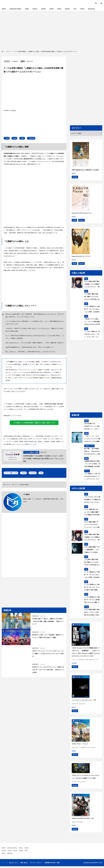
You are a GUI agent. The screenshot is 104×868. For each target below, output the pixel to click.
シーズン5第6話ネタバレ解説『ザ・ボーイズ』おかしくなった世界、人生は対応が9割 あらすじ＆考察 (92, 309)
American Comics (15, 9)
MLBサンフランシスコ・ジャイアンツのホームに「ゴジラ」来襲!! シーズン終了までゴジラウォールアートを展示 (48, 654)
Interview (91, 9)
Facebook (33, 473)
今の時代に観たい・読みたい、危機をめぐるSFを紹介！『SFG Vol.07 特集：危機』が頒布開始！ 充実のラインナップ (48, 621)
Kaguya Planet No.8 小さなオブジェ (82, 213)
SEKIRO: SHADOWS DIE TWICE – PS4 (83, 818)
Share (15, 138)
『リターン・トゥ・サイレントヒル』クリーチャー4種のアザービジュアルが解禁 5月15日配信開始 (92, 439)
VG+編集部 (15, 61)
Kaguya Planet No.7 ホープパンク (81, 256)
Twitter (24, 473)
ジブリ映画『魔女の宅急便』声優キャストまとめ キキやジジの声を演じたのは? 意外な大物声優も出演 (92, 297)
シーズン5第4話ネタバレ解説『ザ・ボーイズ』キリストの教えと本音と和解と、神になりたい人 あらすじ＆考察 (92, 587)
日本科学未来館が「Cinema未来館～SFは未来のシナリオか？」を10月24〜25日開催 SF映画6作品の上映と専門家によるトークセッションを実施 (43, 459)
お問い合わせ (24, 863)
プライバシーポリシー (36, 863)
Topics (82, 9)
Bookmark (32, 138)
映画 (86, 421)
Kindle (74, 220)
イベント (16, 485)
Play (75, 9)
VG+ (97, 863)
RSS (41, 473)
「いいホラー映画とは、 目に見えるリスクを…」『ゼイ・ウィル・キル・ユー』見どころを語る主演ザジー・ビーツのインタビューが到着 (92, 334)
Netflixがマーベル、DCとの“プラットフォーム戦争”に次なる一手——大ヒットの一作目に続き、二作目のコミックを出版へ (48, 670)
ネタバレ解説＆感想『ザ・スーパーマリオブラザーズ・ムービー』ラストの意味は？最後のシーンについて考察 (92, 525)
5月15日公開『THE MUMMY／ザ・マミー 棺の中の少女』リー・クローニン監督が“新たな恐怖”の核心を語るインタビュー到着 (92, 426)
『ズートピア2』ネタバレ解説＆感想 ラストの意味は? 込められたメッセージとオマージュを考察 (92, 500)
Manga (67, 9)
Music (59, 9)
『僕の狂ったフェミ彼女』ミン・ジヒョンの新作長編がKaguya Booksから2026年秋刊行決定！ (92, 322)
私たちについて (14, 863)
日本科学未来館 (24, 485)
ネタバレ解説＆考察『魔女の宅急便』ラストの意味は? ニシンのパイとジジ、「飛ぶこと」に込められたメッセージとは (92, 284)
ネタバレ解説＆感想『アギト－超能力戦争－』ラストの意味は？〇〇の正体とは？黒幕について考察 (92, 550)
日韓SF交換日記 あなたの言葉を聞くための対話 (85, 170)
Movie (4, 9)
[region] (52, 30)
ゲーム (87, 471)
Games (52, 9)
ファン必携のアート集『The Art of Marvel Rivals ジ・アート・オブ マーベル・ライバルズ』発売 (92, 477)
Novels (35, 9)
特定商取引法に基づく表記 (52, 863)
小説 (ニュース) (89, 446)
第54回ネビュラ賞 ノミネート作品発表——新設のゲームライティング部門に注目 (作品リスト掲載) (48, 636)
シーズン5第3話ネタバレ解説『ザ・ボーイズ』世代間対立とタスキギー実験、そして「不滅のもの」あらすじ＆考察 (92, 600)
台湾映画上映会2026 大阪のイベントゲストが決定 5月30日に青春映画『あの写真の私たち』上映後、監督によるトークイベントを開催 (92, 464)
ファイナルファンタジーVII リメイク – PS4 (84, 700)
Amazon (75, 177)
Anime (27, 9)
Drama (43, 9)
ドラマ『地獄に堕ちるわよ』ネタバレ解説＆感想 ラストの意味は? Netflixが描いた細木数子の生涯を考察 (92, 512)
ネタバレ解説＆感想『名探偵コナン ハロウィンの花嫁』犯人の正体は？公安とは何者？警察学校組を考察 (92, 612)
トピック (8, 485)
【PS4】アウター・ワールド (80, 744)
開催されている (30, 444)
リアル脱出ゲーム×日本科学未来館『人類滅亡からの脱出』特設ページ (33, 423)
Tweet (7, 138)
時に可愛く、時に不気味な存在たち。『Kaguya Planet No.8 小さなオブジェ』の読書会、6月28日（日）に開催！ (92, 452)
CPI (101, 863)
